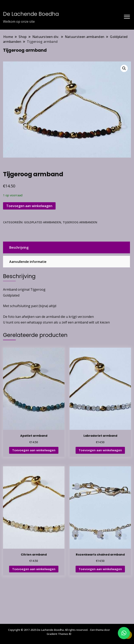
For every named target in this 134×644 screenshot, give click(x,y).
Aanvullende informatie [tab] (28, 262)
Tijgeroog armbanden (80, 222)
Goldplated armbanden (43, 222)
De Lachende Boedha (31, 14)
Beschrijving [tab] (19, 247)
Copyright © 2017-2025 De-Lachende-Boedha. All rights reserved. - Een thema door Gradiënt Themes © (59, 632)
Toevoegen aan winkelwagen (29, 206)
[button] (124, 68)
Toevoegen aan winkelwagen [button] (34, 450)
